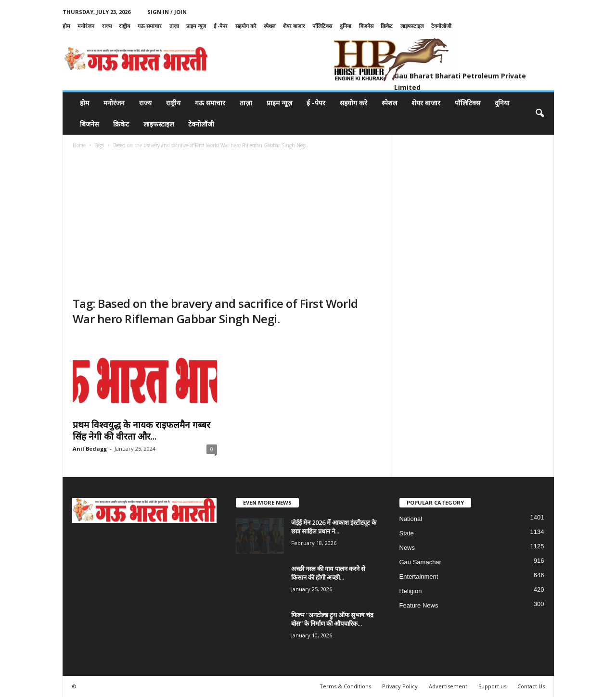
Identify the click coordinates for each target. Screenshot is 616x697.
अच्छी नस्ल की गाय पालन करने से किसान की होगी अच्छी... (328, 573)
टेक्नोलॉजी (441, 26)
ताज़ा (174, 26)
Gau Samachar (420, 562)
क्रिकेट (387, 26)
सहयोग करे (246, 26)
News (407, 548)
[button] (539, 114)
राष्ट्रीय (124, 26)
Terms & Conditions (345, 686)
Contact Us (531, 686)
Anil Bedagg (90, 449)
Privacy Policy (400, 686)
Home (79, 145)
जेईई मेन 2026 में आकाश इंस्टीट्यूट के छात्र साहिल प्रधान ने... (334, 527)
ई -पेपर (221, 26)
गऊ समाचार (150, 26)
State (407, 533)
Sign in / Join (167, 12)
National (411, 519)
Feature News (419, 605)
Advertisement (448, 686)
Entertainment (419, 577)
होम (66, 26)
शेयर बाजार (294, 26)
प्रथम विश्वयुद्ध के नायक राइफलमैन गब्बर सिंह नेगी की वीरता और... (141, 431)
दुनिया (346, 26)
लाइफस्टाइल (412, 26)
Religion (411, 591)
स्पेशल (269, 26)
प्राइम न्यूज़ (196, 26)
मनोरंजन (86, 26)
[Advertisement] (227, 224)
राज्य (107, 26)
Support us (492, 686)
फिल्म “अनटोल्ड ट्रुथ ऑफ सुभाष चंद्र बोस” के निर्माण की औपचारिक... (332, 619)
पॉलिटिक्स (322, 26)
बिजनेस (366, 26)
